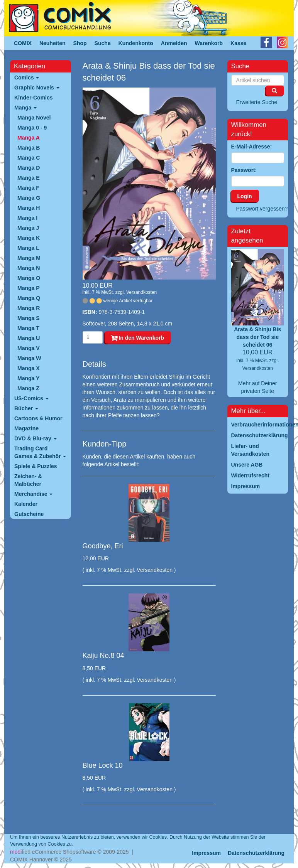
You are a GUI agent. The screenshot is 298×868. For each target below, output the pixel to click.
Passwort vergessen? (262, 209)
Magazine (26, 428)
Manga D (29, 168)
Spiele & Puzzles (36, 466)
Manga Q (29, 298)
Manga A (29, 138)
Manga (25, 108)
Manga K (29, 238)
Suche (103, 43)
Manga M (29, 258)
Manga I (27, 218)
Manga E (29, 178)
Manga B (29, 148)
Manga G (29, 198)
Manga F (28, 188)
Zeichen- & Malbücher (28, 480)
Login (245, 196)
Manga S (29, 318)
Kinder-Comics (34, 98)
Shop (80, 43)
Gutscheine (29, 514)
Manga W (29, 358)
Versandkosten (141, 292)
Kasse (238, 43)
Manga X (29, 368)
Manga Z (28, 388)
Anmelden (174, 43)
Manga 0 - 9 (32, 128)
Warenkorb (209, 43)
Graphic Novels (37, 88)
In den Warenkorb (138, 338)
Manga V (29, 348)
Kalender (26, 504)
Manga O (29, 278)
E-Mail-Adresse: (252, 147)
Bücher (26, 408)
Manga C (29, 158)
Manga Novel (34, 118)
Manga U (29, 338)
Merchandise (33, 494)
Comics (27, 78)
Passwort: (244, 170)
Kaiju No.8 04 (103, 656)
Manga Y (28, 378)
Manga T (28, 328)
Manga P (29, 288)
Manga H (29, 208)
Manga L (28, 248)
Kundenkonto (136, 43)
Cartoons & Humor (38, 418)
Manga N (29, 268)
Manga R (29, 308)
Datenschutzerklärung (256, 853)
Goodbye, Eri (103, 546)
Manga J (28, 228)
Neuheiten (52, 43)
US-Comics (31, 398)
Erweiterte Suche (257, 102)
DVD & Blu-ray (36, 438)
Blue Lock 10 (103, 765)
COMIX (23, 43)
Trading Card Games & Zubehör (40, 452)
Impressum (206, 853)
